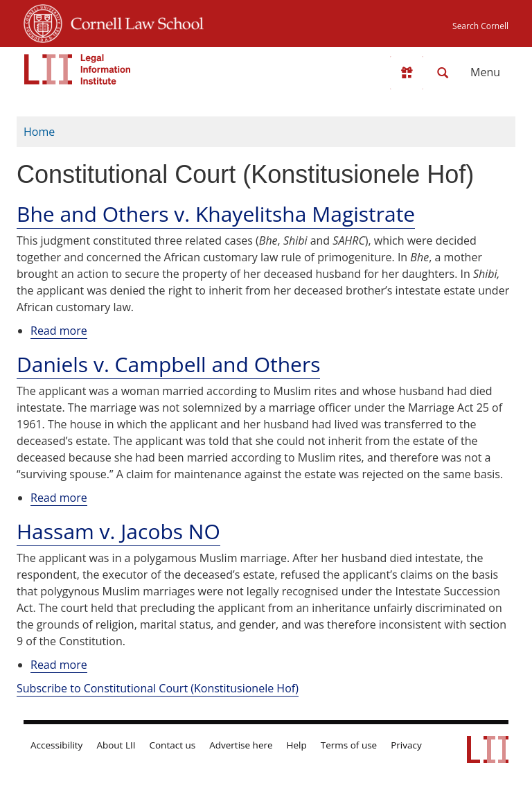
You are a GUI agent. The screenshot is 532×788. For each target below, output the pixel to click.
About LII (116, 745)
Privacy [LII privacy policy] (406, 745)
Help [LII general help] (297, 745)
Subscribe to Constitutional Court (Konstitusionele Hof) (158, 688)
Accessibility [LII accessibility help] (56, 745)
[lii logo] (78, 69)
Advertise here (241, 745)
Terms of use (349, 745)
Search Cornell (480, 26)
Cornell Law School (133, 21)
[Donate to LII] (407, 73)
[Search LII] (443, 73)
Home (39, 132)
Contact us (173, 745)
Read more (59, 331)
